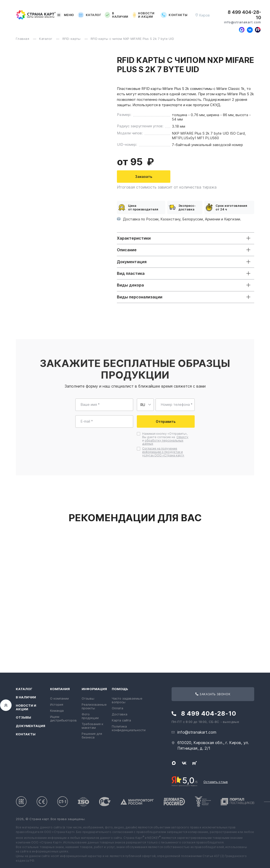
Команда (57, 711)
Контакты (174, 15)
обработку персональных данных (163, 442)
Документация (30, 726)
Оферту (182, 437)
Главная (23, 39)
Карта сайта (121, 720)
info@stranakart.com (243, 22)
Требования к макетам (92, 726)
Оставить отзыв (216, 782)
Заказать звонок (213, 694)
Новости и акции (144, 15)
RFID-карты (72, 39)
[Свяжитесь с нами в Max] (242, 30)
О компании (59, 698)
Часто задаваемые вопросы (127, 700)
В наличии (116, 15)
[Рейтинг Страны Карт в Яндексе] (185, 781)
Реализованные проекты (94, 706)
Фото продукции (90, 716)
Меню (65, 15)
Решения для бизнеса (92, 735)
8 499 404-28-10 (244, 15)
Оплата (118, 708)
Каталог (89, 15)
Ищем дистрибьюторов (63, 718)
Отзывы (23, 717)
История (57, 704)
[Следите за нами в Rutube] (258, 30)
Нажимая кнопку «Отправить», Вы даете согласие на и (165, 439)
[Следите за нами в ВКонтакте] (250, 30)
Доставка (120, 714)
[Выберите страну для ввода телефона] (145, 405)
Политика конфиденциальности (129, 728)
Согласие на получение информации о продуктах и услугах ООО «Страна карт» (163, 452)
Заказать (159, 177)
